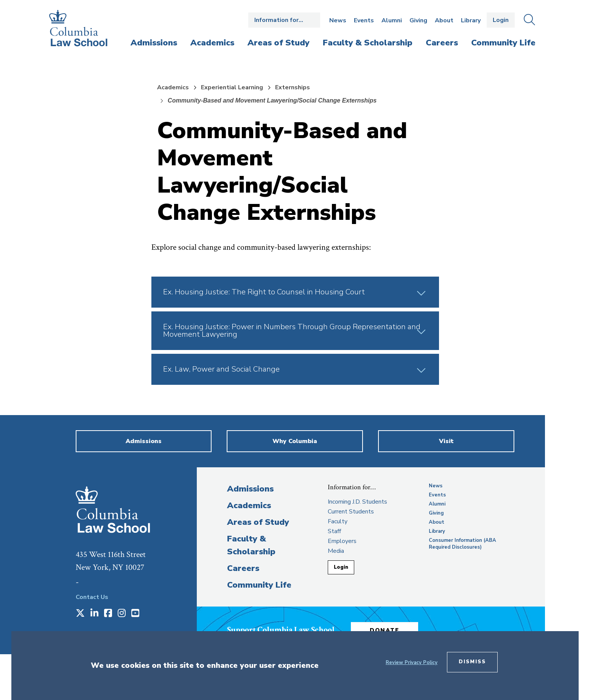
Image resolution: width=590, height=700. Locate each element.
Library (471, 20)
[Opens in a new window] (80, 614)
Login (501, 20)
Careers (243, 568)
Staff (334, 531)
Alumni (392, 20)
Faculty (338, 521)
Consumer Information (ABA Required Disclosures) (462, 544)
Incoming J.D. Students (357, 502)
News (338, 20)
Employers (342, 541)
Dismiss (472, 662)
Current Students (351, 512)
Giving (418, 20)
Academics (173, 87)
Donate (386, 630)
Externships (293, 87)
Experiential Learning (232, 87)
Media (336, 551)
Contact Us (92, 597)
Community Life (259, 585)
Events (364, 20)
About (444, 20)
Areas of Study (258, 522)
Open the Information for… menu (284, 20)
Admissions (250, 489)
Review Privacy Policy (412, 663)
